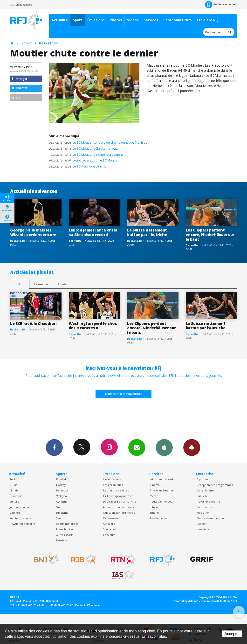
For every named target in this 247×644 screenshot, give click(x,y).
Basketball (48, 43)
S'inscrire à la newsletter (123, 394)
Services (151, 20)
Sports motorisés (67, 524)
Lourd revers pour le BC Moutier (84, 160)
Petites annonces (161, 501)
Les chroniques (113, 485)
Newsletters (137, 447)
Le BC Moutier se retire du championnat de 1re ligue (98, 143)
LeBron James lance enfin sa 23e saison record (93, 232)
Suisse (13, 485)
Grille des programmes (118, 496)
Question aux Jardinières (119, 513)
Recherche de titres (116, 490)
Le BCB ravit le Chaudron (33, 323)
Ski (58, 507)
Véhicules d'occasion (163, 479)
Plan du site (95, 605)
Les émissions (112, 479)
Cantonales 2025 (178, 20)
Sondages (109, 529)
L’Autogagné (111, 518)
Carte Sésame (206, 490)
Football (61, 479)
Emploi (154, 513)
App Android (192, 447)
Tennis (60, 518)
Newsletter (204, 529)
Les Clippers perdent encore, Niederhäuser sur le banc (210, 235)
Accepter (232, 634)
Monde (14, 490)
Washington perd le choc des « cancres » (93, 326)
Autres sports (65, 535)
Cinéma (155, 485)
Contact (202, 524)
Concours (109, 535)
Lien (17, 97)
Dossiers (15, 513)
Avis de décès (158, 518)
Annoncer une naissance (119, 507)
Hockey (61, 485)
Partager (19, 79)
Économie (16, 496)
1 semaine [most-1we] (41, 284)
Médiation (203, 513)
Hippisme (62, 513)
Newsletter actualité (22, 524)
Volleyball (62, 496)
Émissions (96, 20)
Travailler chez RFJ (208, 501)
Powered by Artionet (186, 601)
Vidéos (133, 20)
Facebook (54, 447)
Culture (14, 501)
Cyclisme (62, 501)
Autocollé (109, 524)
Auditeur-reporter (220, 5)
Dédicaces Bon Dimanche (120, 501)
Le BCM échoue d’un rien (79, 166)
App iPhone (164, 447)
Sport (78, 20)
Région (14, 479)
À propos (202, 479)
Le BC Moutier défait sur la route (84, 149)
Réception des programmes (215, 485)
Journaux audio (19, 507)
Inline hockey (65, 529)
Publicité (202, 496)
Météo (154, 496)
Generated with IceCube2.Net (219, 601)
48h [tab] (20, 284)
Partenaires (204, 507)
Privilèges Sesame (161, 490)
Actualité (60, 20)
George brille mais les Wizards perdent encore (33, 232)
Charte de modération (211, 518)
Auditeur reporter (21, 518)
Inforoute (156, 507)
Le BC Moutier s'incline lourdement (86, 155)
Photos (116, 20)
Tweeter (20, 88)
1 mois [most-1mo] (62, 284)
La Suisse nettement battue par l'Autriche (147, 232)
